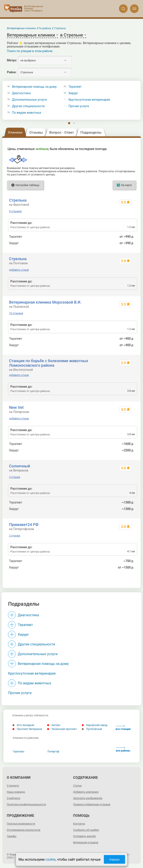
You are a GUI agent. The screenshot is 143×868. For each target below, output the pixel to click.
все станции (123, 728)
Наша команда (16, 792)
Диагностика (21, 93)
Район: (12, 72)
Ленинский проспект (62, 729)
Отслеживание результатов (24, 830)
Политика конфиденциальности (26, 804)
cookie (50, 859)
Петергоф (53, 752)
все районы (123, 749)
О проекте (13, 786)
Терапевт (25, 625)
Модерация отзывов (86, 843)
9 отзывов (15, 211)
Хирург (23, 635)
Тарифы (12, 836)
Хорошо (114, 859)
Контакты (79, 824)
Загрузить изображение (88, 798)
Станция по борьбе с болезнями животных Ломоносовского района (49, 363)
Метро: (12, 60)
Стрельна (18, 200)
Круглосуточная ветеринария (32, 673)
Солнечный (20, 466)
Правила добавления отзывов (92, 804)
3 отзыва (15, 477)
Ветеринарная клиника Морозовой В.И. (45, 302)
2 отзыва (15, 536)
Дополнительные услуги (29, 100)
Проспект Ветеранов (27, 729)
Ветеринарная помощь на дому (34, 87)
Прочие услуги (20, 693)
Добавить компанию (86, 792)
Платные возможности (21, 824)
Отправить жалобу (85, 836)
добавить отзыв (19, 270)
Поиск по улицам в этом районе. (30, 51)
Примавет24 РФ (24, 525)
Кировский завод (95, 725)
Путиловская (92, 729)
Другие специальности (28, 106)
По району (45, 28)
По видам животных (27, 113)
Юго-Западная (23, 725)
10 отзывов (16, 313)
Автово (54, 725)
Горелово (19, 752)
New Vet (16, 407)
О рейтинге (13, 798)
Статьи (77, 786)
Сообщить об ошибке (86, 830)
